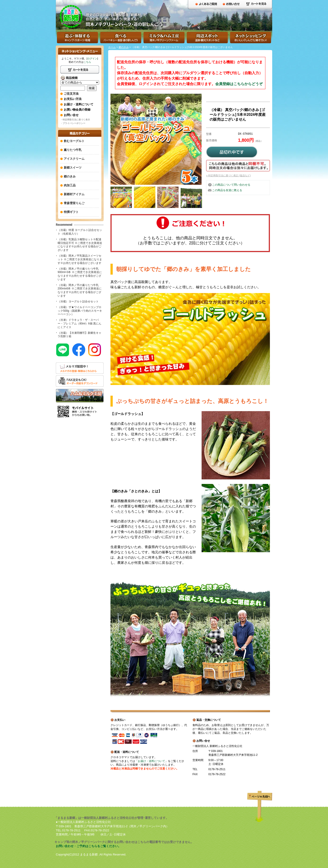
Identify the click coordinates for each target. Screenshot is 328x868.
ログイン (92, 58)
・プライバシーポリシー (73, 123)
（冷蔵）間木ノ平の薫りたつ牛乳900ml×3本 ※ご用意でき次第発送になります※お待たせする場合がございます (80, 274)
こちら (87, 62)
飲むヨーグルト (74, 141)
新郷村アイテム (74, 194)
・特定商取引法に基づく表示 (75, 120)
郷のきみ (124, 47)
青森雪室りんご (74, 203)
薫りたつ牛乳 (73, 150)
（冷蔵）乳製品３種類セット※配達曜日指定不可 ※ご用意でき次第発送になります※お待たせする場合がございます (80, 245)
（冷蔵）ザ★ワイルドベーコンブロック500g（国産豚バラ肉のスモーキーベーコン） (80, 311)
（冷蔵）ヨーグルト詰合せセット (78, 301)
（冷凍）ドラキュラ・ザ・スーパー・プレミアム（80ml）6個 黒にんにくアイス (79, 323)
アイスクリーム (74, 159)
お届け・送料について (151, 761)
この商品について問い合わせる (231, 185)
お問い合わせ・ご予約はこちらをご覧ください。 (88, 846)
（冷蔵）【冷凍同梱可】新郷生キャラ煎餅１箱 (79, 335)
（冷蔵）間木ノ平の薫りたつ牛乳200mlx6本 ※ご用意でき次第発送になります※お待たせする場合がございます (80, 290)
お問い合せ (71, 115)
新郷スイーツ (73, 168)
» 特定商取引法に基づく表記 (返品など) (228, 176)
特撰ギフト (71, 212)
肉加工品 (70, 185)
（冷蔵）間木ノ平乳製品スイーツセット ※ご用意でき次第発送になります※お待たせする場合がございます (80, 259)
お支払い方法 (73, 99)
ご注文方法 (71, 94)
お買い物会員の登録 (77, 110)
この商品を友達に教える (227, 190)
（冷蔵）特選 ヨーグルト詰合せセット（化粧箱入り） (80, 232)
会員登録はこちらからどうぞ (239, 84)
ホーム (112, 47)
